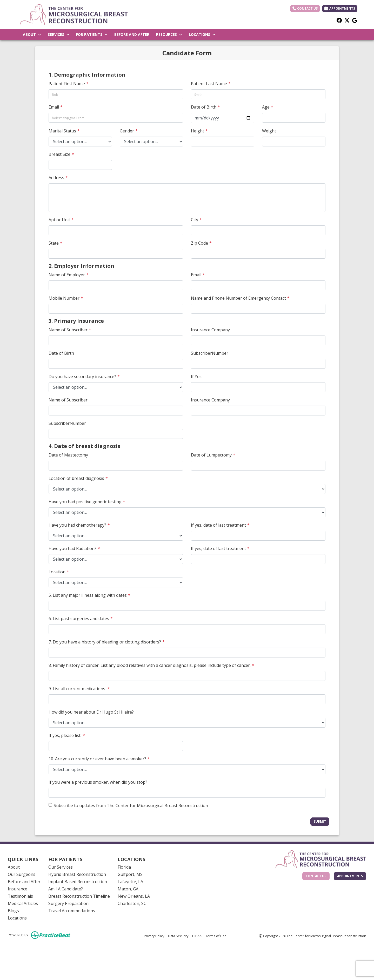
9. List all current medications (77, 689)
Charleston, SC (132, 903)
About (14, 867)
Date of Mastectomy (68, 455)
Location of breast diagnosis (76, 478)
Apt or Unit (59, 220)
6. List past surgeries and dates (79, 619)
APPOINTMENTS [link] (340, 8)
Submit (320, 821)
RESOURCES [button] (169, 34)
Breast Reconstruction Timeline (79, 896)
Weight (269, 131)
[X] (347, 20)
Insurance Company (210, 330)
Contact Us (305, 8)
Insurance (18, 889)
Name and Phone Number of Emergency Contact (238, 298)
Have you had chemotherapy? (77, 525)
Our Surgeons (22, 874)
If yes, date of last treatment (218, 525)
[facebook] (339, 20)
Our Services (61, 867)
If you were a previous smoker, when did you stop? (98, 782)
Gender (127, 131)
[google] (355, 20)
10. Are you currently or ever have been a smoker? (97, 759)
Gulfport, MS (130, 874)
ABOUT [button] (32, 34)
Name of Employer (67, 275)
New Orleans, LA (134, 896)
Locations (17, 918)
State (54, 243)
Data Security (178, 936)
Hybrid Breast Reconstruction (77, 874)
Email (54, 107)
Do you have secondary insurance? (82, 377)
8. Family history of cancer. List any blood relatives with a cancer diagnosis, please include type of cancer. (150, 665)
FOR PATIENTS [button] (92, 34)
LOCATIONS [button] (202, 34)
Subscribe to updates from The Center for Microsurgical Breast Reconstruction (131, 806)
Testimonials (20, 896)
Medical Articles (23, 903)
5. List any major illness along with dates (88, 595)
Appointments (350, 876)
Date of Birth (204, 107)
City (195, 220)
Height (198, 131)
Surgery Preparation (68, 903)
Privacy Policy (154, 936)
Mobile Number (64, 298)
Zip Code (199, 243)
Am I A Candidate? (66, 889)
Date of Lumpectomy (211, 455)
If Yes (196, 377)
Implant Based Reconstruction (78, 882)
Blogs (13, 911)
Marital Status (62, 131)
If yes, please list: (65, 735)
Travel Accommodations (72, 911)
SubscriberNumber (210, 353)
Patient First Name (67, 84)
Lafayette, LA (130, 882)
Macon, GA (128, 889)
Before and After (24, 882)
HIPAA (197, 936)
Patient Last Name (209, 84)
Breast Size (59, 154)
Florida (124, 867)
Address (56, 178)
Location (57, 572)
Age (266, 107)
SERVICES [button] (59, 34)
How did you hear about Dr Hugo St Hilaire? (91, 712)
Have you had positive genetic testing (85, 502)
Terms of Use (216, 936)
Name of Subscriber (68, 330)
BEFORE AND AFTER (132, 34)
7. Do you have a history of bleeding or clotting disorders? (105, 642)
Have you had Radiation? (72, 548)
